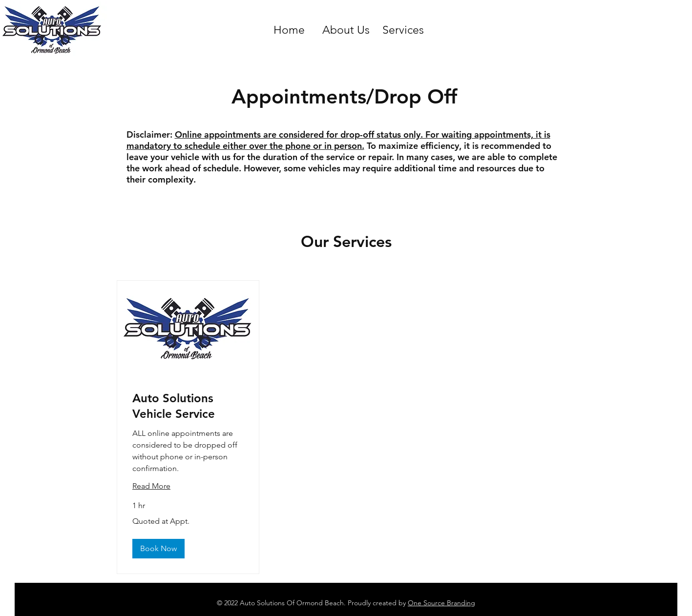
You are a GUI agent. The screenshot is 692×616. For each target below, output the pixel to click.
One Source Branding (441, 603)
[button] (158, 549)
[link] (188, 406)
